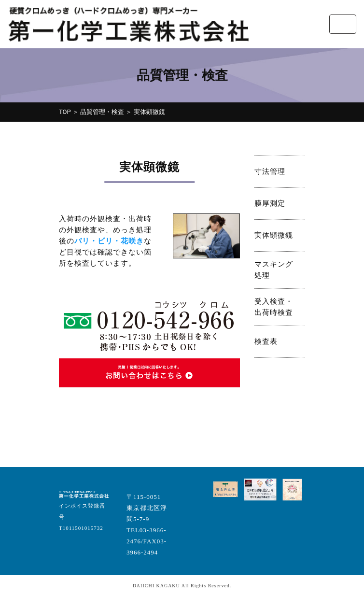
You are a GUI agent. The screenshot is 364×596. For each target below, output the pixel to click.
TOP (65, 112)
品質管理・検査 (102, 112)
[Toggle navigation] (343, 24)
